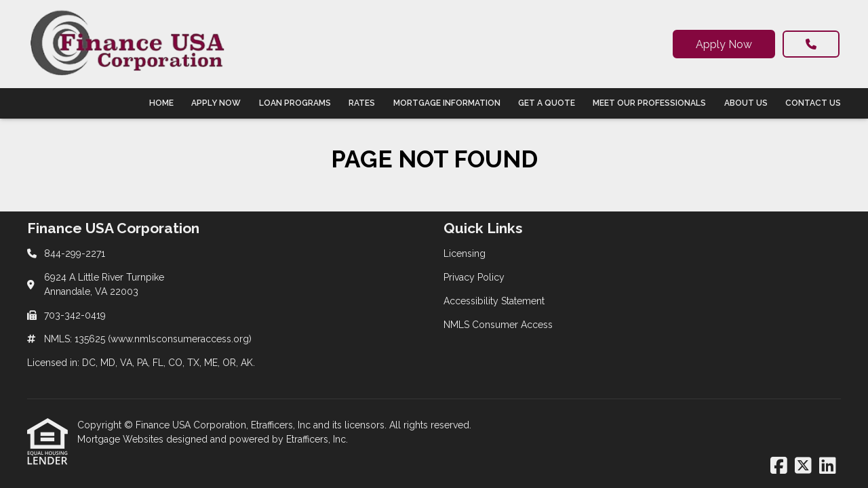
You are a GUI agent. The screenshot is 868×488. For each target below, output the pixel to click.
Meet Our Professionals (649, 103)
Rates (362, 103)
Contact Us (813, 103)
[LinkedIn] (828, 466)
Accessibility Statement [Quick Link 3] (494, 301)
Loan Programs (295, 103)
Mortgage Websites (122, 439)
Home (161, 103)
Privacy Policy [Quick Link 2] (474, 277)
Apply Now (724, 44)
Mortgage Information (447, 103)
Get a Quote (547, 103)
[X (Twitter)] (803, 466)
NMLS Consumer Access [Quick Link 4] (498, 325)
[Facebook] (779, 466)
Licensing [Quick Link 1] (465, 253)
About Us (746, 103)
